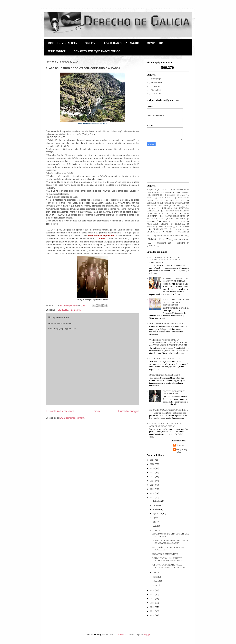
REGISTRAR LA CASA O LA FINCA (166, 324)
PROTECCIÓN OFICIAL (157, 224)
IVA (185, 213)
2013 (152, 603)
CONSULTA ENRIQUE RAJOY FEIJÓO (97, 51)
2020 (152, 485)
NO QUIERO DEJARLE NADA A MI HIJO (169, 410)
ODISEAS (90, 43)
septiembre (157, 513)
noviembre (157, 505)
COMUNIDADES (181, 192)
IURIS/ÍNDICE (57, 51)
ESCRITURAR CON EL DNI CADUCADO (174, 392)
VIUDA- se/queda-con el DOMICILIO (170, 236)
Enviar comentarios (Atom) (72, 418)
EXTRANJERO (181, 203)
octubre (156, 509)
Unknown (180, 445)
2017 (152, 497)
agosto (156, 518)
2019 (152, 489)
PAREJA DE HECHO (178, 219)
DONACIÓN (152, 203)
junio (155, 526)
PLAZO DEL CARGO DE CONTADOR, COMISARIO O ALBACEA (170, 542)
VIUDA (150, 236)
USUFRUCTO (153, 232)
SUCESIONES (182, 226)
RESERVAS (151, 227)
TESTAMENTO (160, 229)
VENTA (169, 232)
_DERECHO (155, 94)
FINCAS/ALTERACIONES (157, 206)
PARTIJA (151, 221)
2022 (152, 476)
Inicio (96, 411)
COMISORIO (165, 192)
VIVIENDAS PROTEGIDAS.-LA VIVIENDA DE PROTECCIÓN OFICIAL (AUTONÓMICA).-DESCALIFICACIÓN (168, 342)
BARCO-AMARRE (180, 190)
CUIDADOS (157, 195)
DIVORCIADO (165, 198)
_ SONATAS (155, 90)
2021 (152, 481)
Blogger (147, 634)
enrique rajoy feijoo (182, 451)
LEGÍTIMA (152, 216)
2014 (152, 599)
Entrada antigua (129, 411)
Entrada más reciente (60, 411)
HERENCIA (75, 310)
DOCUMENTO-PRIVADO (175, 200)
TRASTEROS (180, 229)
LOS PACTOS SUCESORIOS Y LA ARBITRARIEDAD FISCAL (165, 425)
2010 (152, 615)
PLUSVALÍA (181, 221)
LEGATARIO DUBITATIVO (165, 554)
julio (155, 522)
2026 (152, 460)
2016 (152, 590)
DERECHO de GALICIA (63, 43)
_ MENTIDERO (157, 83)
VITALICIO (182, 232)
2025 (152, 464)
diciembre (157, 501)
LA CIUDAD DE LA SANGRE (121, 43)
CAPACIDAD (152, 192)
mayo (155, 530)
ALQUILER (151, 190)
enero (155, 585)
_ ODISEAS (155, 86)
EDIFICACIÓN (166, 203)
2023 (152, 472)
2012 (152, 607)
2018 (152, 493)
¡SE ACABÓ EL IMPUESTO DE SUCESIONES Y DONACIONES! (176, 302)
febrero (156, 581)
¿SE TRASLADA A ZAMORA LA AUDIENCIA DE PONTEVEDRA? (169, 566)
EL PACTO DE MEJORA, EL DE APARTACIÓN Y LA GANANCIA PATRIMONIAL (165, 260)
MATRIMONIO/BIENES (175, 216)
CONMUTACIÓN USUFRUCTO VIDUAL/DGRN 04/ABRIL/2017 (168, 559)
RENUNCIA (180, 224)
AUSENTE (164, 190)
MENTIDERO (155, 43)
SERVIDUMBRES (166, 227)
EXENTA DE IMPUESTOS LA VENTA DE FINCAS (175, 280)
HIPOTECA (170, 213)
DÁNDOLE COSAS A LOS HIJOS (165, 375)
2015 (152, 594)
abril (155, 573)
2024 (152, 468)
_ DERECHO (62, 310)
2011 (152, 611)
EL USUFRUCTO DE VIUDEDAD (165, 359)
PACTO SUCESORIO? (156, 219)
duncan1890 (119, 634)
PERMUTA (166, 221)
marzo (155, 577)
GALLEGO (177, 206)
